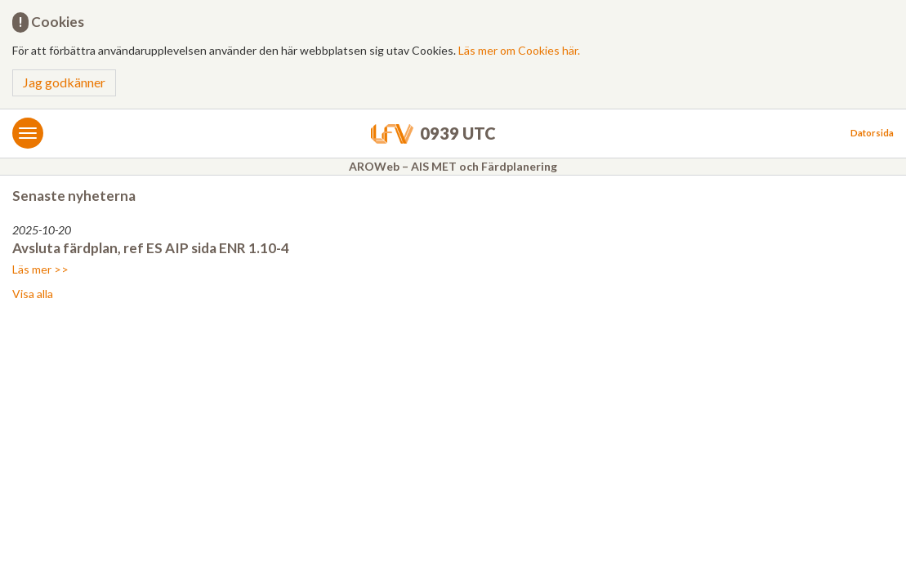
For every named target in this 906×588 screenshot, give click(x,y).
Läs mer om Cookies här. (519, 50)
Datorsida (872, 133)
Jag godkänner (64, 82)
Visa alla (33, 294)
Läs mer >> (40, 269)
